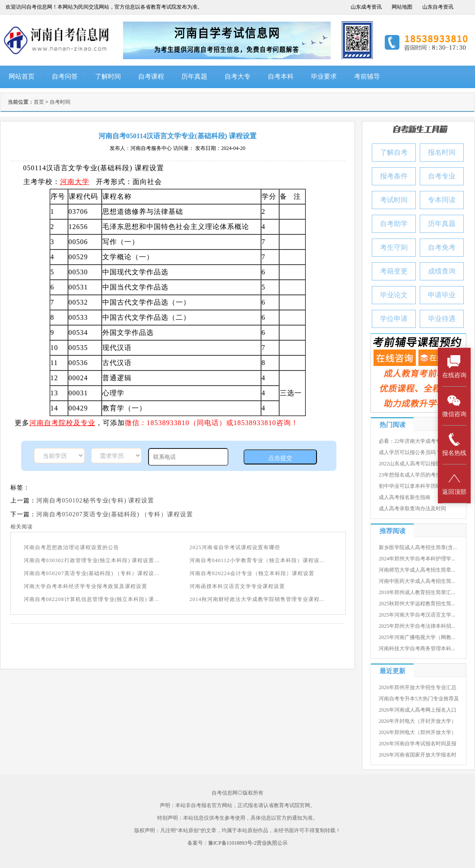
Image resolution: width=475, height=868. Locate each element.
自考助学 (394, 224)
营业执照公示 (272, 843)
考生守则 (394, 247)
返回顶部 (454, 483)
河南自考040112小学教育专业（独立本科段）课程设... (257, 560)
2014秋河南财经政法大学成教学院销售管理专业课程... (257, 599)
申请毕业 (442, 295)
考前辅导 (367, 76)
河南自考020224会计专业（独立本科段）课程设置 (252, 573)
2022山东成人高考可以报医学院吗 (418, 464)
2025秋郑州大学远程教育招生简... (417, 604)
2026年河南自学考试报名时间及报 (418, 744)
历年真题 (194, 76)
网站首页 (22, 76)
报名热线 (454, 444)
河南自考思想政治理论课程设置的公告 (71, 547)
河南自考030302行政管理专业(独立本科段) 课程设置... (92, 560)
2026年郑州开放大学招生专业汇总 (418, 687)
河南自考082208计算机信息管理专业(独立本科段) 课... (92, 599)
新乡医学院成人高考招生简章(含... (418, 547)
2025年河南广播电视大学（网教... (417, 637)
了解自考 (394, 152)
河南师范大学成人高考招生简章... (417, 570)
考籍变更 (394, 271)
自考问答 (65, 76)
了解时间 (108, 76)
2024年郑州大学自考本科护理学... (417, 559)
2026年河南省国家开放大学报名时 (418, 755)
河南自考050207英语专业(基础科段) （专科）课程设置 (115, 514)
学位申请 (394, 319)
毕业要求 (324, 76)
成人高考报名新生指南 (405, 497)
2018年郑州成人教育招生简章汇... (417, 592)
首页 (39, 102)
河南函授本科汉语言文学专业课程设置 (237, 586)
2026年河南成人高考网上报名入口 (418, 710)
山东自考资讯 (438, 7)
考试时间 (394, 200)
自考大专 (237, 76)
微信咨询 (454, 405)
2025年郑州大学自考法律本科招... (417, 626)
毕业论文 (394, 295)
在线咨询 (454, 367)
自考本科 (281, 76)
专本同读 (442, 200)
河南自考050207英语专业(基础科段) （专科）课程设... (92, 573)
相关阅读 (22, 527)
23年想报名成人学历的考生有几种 (418, 475)
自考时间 (60, 102)
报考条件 (394, 176)
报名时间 (442, 152)
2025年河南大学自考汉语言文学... (417, 615)
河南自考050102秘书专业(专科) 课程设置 (95, 501)
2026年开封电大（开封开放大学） (418, 721)
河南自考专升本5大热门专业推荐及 (419, 699)
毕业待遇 (442, 319)
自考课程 (151, 76)
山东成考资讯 (366, 7)
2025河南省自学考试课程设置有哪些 (235, 547)
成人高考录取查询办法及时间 (412, 509)
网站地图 (402, 7)
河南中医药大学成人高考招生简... (417, 581)
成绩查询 (442, 271)
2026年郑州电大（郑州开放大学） (418, 732)
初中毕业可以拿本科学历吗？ (412, 486)
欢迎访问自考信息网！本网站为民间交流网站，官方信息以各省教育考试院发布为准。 (104, 7)
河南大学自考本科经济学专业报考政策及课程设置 (85, 586)
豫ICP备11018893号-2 (232, 843)
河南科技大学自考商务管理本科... (417, 649)
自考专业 (442, 176)
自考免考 (442, 247)
